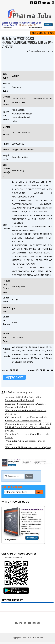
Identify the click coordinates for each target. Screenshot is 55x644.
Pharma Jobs (38, 637)
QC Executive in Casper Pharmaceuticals (26, 417)
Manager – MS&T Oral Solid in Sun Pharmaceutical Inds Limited (23, 399)
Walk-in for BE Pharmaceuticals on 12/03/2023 (28, 448)
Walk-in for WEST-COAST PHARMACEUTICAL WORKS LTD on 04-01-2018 (27, 42)
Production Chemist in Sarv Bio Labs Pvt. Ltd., (29, 424)
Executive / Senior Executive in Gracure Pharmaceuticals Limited (25, 406)
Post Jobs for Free (42, 33)
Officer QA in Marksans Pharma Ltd (23, 421)
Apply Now (14, 377)
